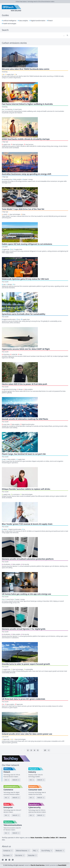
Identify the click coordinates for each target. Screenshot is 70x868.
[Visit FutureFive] (32, 798)
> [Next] (49, 750)
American (63, 838)
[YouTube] (9, 860)
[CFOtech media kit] (16, 780)
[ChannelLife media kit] (41, 780)
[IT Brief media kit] (16, 815)
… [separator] (41, 750)
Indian (53, 838)
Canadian (46, 838)
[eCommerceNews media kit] (16, 798)
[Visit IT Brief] (7, 815)
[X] (6, 860)
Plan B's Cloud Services (38, 865)
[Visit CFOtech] (7, 780)
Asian (32, 838)
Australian (39, 838)
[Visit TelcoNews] (7, 833)
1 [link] (25, 750)
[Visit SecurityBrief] (32, 815)
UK (57, 838)
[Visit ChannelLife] (32, 780)
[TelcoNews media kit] (16, 833)
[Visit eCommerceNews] (7, 798)
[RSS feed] (13, 860)
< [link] (21, 750)
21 (45, 750)
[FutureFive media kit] (41, 798)
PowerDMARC (62, 865)
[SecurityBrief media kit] (41, 815)
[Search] (33, 35)
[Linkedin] (3, 860)
